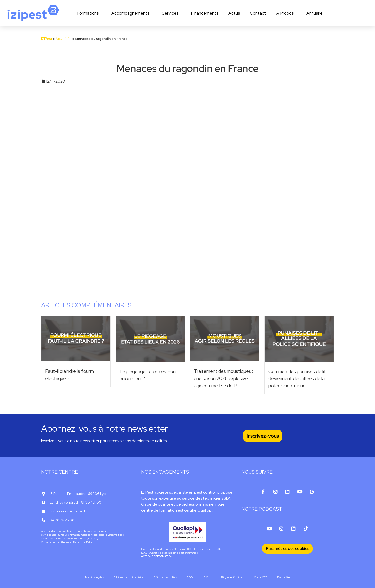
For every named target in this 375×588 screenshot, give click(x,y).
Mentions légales (94, 577)
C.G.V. (190, 577)
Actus (234, 13)
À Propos (286, 13)
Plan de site (283, 577)
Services (172, 13)
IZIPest (47, 39)
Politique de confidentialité (129, 577)
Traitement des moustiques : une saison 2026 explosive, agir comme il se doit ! (224, 378)
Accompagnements (132, 13)
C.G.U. (207, 577)
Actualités (63, 39)
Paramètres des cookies (287, 548)
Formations (89, 13)
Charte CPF (261, 577)
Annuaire (314, 13)
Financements (205, 13)
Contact (258, 13)
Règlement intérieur (233, 577)
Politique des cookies (165, 577)
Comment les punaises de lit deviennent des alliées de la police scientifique (297, 379)
